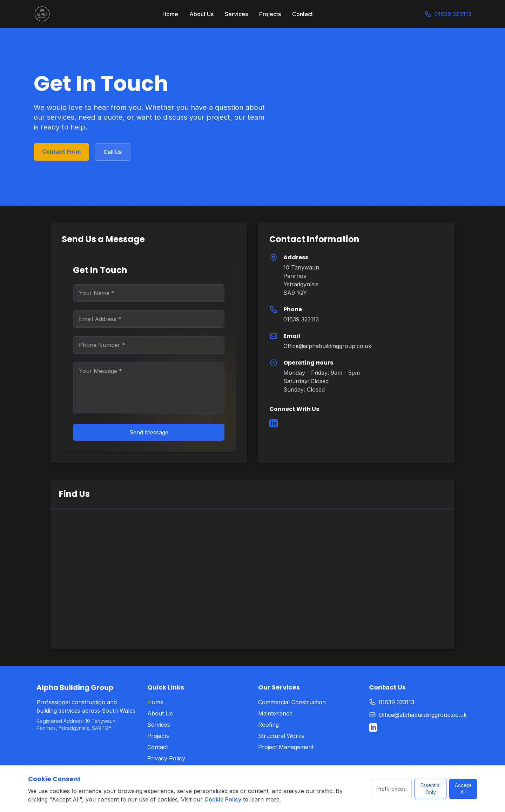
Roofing (268, 725)
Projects (270, 14)
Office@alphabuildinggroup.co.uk (327, 346)
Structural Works (281, 736)
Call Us (113, 152)
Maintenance (275, 713)
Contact (302, 14)
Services (236, 14)
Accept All (463, 789)
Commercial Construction (292, 702)
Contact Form (61, 152)
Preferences (391, 789)
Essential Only (430, 789)
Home (170, 14)
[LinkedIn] (274, 423)
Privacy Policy (166, 758)
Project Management (286, 747)
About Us (201, 14)
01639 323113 (448, 14)
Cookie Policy (223, 799)
